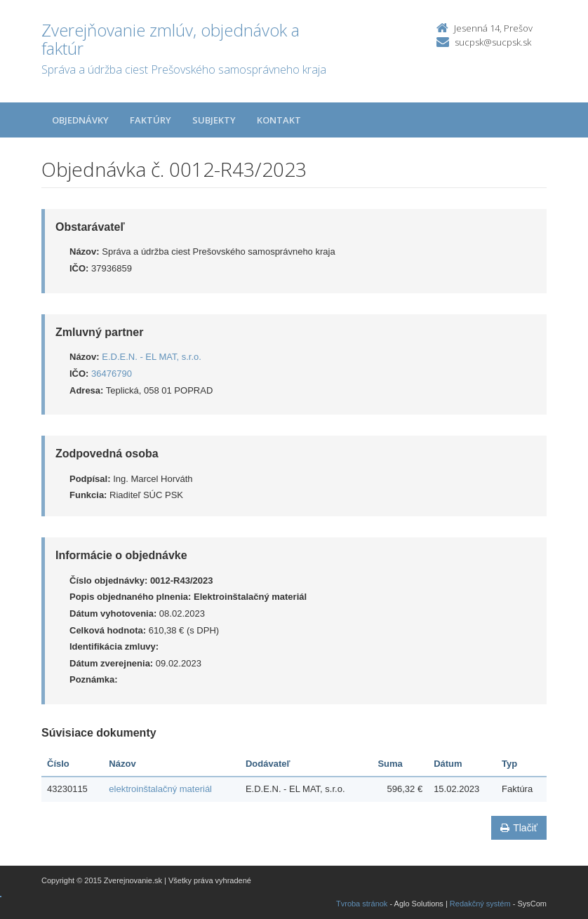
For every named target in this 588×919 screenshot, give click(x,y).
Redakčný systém (480, 904)
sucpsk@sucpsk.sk (493, 42)
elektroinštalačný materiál (160, 789)
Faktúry (151, 120)
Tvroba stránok (362, 904)
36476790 (112, 374)
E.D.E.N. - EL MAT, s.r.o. (152, 357)
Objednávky (80, 120)
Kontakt (279, 120)
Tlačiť (519, 828)
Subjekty (214, 120)
